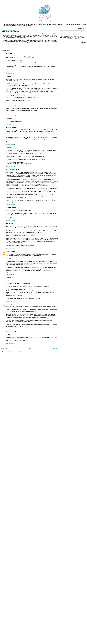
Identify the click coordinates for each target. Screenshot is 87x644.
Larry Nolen (9, 251)
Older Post (55, 349)
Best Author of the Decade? (11, 32)
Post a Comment (6, 346)
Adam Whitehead (11, 169)
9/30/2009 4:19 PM (10, 248)
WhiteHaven (9, 332)
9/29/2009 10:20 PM (10, 205)
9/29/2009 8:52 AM (10, 113)
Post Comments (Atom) (15, 352)
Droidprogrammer (11, 304)
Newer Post (4, 349)
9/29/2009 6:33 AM (10, 103)
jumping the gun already (17, 34)
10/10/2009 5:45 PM (10, 343)
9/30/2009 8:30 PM (10, 301)
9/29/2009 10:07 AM (10, 167)
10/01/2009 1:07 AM (10, 329)
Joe (7, 77)
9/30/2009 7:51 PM (10, 275)
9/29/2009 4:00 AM (10, 74)
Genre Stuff (8, 45)
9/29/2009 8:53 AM (10, 124)
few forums (28, 34)
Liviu (7, 148)
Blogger (76, 39)
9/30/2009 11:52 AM (10, 221)
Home (30, 349)
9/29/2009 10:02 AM (10, 145)
